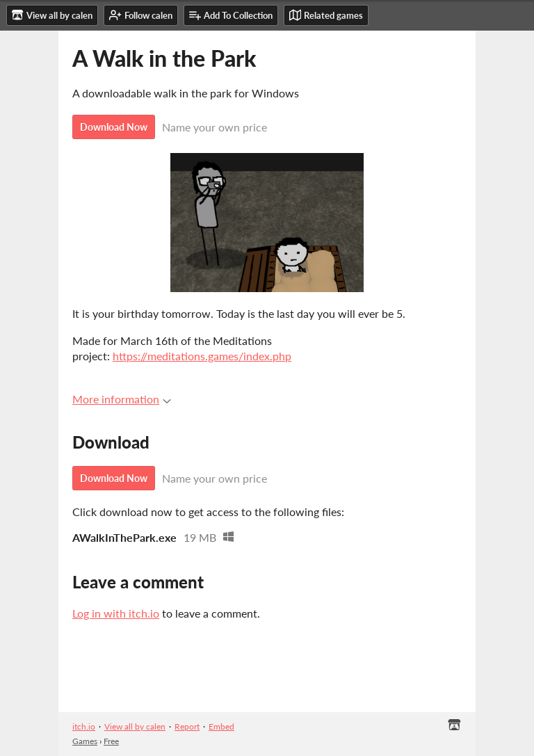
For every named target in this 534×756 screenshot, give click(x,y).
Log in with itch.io (116, 613)
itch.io (84, 726)
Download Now (114, 127)
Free (111, 741)
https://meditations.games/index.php (202, 356)
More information (122, 399)
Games (85, 741)
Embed (221, 726)
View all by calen (135, 726)
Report (187, 726)
